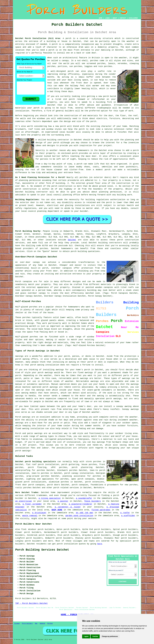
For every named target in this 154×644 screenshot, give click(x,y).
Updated (42, 624)
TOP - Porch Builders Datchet (31, 603)
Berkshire (99, 488)
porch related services (66, 488)
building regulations (97, 200)
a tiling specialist (50, 498)
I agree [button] (86, 636)
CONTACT (123, 18)
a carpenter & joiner (68, 507)
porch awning (37, 365)
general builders (65, 111)
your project (105, 146)
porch (68, 38)
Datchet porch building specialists (36, 462)
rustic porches (23, 488)
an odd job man (85, 513)
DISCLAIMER (133, 18)
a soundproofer (84, 498)
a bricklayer (39, 513)
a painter (63, 501)
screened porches (96, 63)
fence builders (93, 501)
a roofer (125, 513)
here (100, 544)
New (36, 624)
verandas (122, 63)
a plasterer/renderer (81, 504)
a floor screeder (32, 504)
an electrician (24, 501)
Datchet (72, 240)
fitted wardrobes (101, 510)
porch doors (53, 485)
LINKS (107, 18)
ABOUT (115, 18)
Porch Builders (27, 624)
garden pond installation (79, 516)
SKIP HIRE (57, 510)
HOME (101, 18)
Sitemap (17, 624)
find (23, 529)
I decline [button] (95, 636)
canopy (42, 293)
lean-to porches (40, 473)
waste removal (30, 516)
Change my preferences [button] (110, 636)
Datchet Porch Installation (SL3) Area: (38, 38)
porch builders (33, 541)
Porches (50, 624)
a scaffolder (128, 516)
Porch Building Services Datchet (42, 550)
